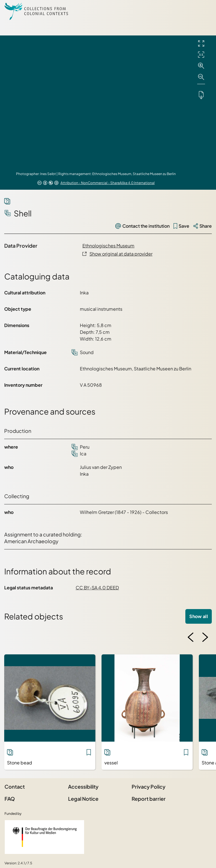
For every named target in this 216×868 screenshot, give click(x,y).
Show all (199, 616)
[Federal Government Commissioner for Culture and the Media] (44, 837)
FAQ (10, 799)
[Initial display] (201, 55)
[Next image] (205, 637)
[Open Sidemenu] (205, 11)
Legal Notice (83, 799)
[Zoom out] (201, 77)
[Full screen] (201, 43)
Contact (15, 787)
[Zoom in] (201, 66)
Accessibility (83, 787)
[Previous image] (191, 637)
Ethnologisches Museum (108, 246)
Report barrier (149, 799)
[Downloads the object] (201, 95)
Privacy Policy (148, 787)
